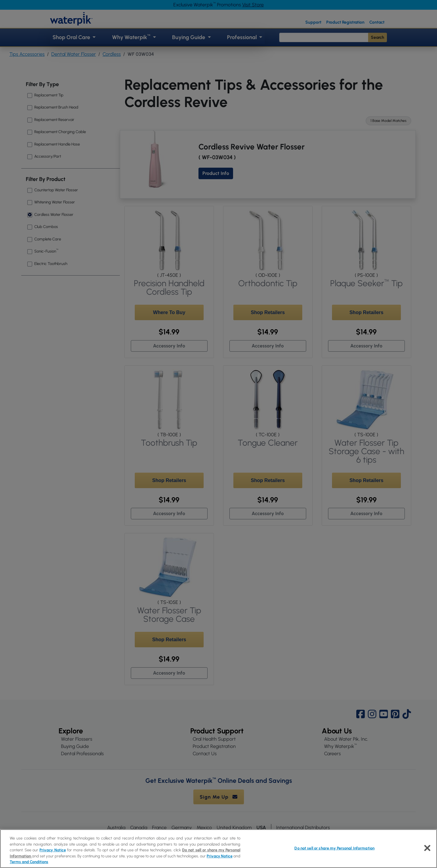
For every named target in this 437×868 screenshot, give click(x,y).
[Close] (427, 848)
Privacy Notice (53, 850)
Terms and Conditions (29, 862)
